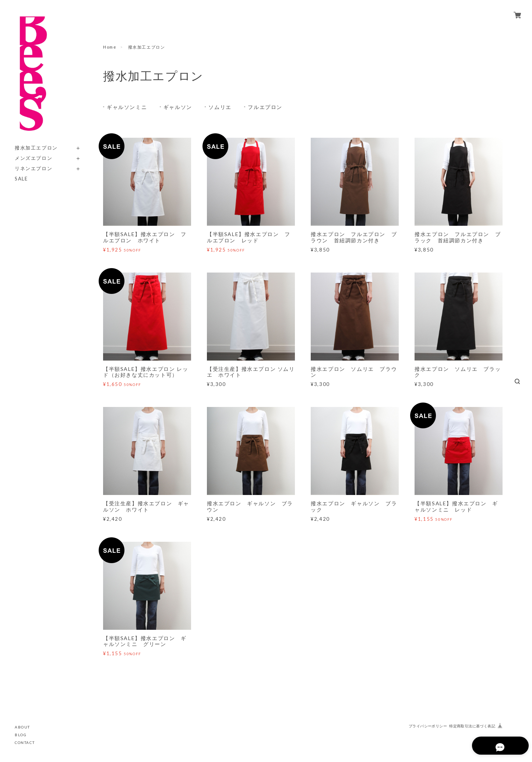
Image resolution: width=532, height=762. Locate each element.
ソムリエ (220, 107)
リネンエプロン (34, 168)
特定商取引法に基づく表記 (472, 726)
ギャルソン (178, 107)
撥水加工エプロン (36, 148)
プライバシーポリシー (428, 726)
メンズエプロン (34, 158)
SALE (21, 179)
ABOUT (22, 727)
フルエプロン (265, 107)
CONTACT (25, 742)
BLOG (21, 735)
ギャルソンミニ (127, 107)
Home (110, 47)
